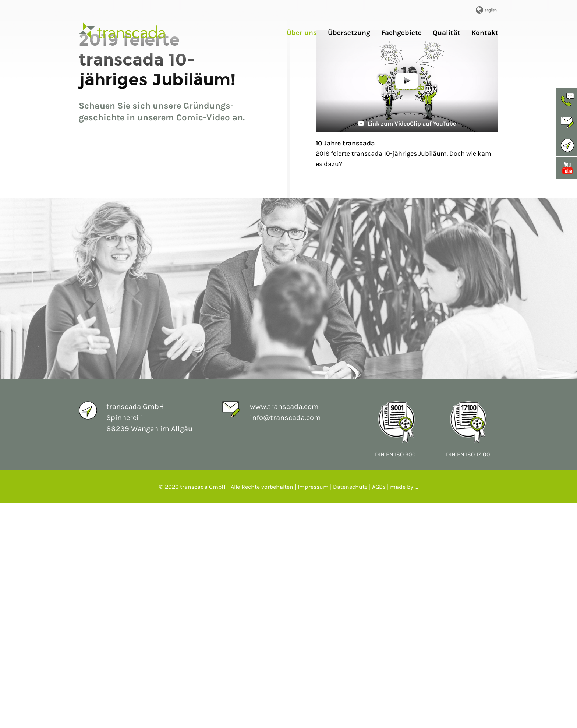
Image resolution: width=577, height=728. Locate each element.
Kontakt (485, 33)
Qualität (447, 33)
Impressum (313, 712)
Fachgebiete (401, 33)
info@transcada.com (285, 643)
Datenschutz (350, 712)
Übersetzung (349, 33)
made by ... (404, 712)
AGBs (379, 712)
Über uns (302, 33)
